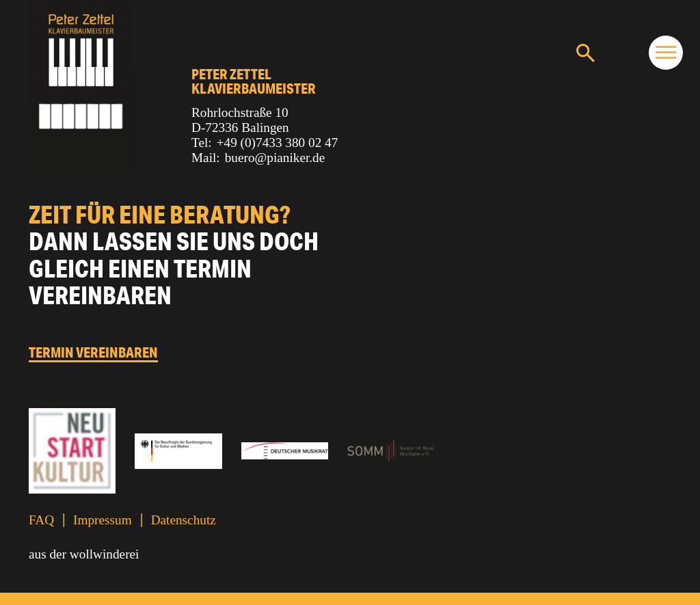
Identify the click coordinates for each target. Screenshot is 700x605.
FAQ (41, 520)
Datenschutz (184, 520)
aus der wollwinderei (84, 554)
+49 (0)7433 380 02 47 (278, 143)
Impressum (103, 520)
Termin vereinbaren (93, 352)
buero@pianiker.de (275, 158)
